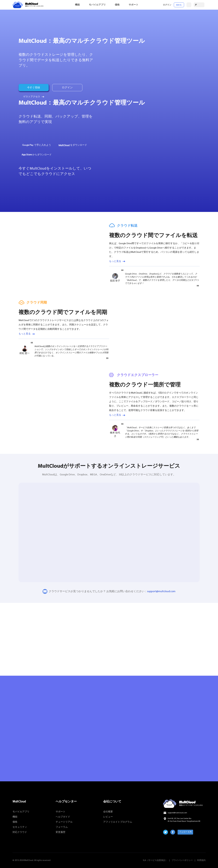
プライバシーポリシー (182, 860)
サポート (134, 5)
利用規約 (201, 860)
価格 (117, 5)
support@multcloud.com (161, 592)
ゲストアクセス (32, 97)
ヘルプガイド (63, 817)
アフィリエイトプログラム (118, 822)
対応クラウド (20, 832)
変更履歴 (60, 832)
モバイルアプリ (97, 5)
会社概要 (108, 812)
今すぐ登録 (34, 88)
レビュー (108, 817)
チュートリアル (64, 822)
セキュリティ (20, 827)
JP (196, 5)
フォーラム (62, 827)
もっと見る (115, 261)
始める (179, 5)
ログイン (167, 5)
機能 (77, 5)
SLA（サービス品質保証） (155, 860)
